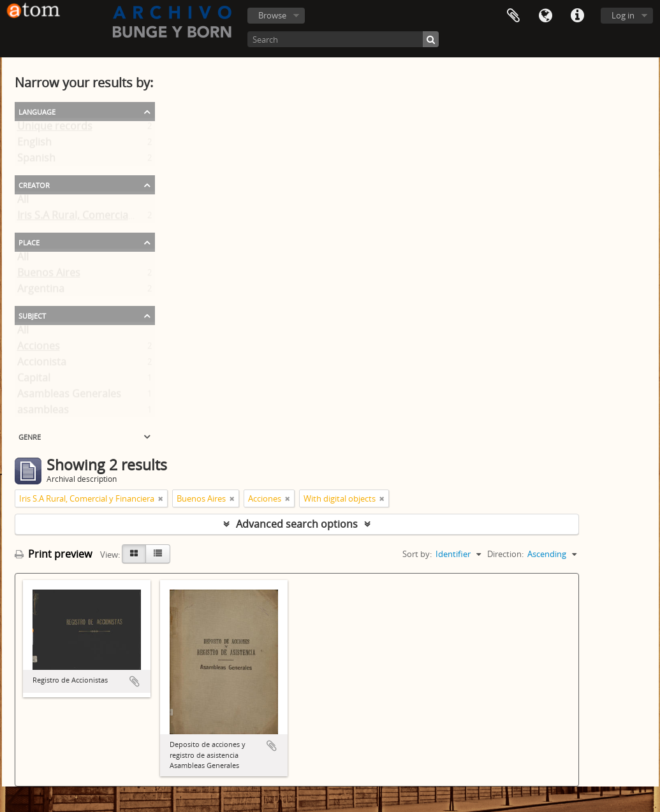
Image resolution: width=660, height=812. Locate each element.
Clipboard (513, 16)
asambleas (43, 412)
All (23, 202)
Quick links (577, 16)
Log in (623, 15)
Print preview (53, 554)
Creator (34, 184)
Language (545, 16)
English (34, 145)
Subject (32, 315)
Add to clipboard (135, 681)
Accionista (42, 365)
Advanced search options (297, 524)
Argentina (41, 291)
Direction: (505, 554)
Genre (30, 436)
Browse (272, 15)
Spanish (36, 161)
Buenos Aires (49, 275)
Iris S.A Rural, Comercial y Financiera (104, 218)
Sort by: (417, 554)
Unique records (55, 129)
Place (29, 242)
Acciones (39, 349)
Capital (34, 381)
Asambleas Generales (69, 396)
